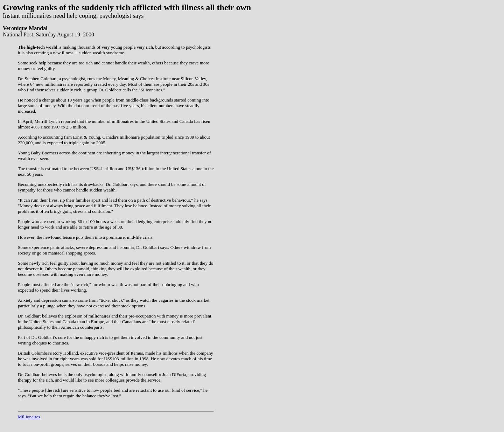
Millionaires (29, 417)
